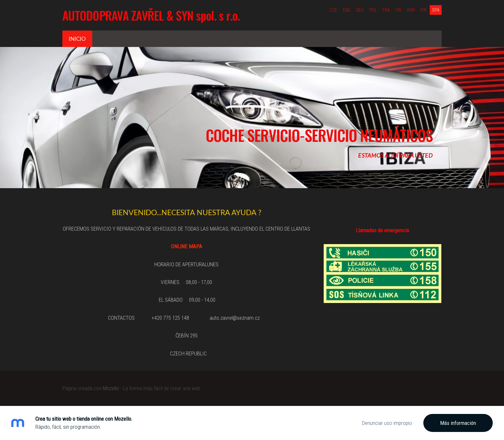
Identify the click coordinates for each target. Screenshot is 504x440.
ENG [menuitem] (347, 10)
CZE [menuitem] (333, 10)
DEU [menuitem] (360, 10)
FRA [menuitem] (386, 10)
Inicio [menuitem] (77, 39)
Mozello (111, 388)
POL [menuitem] (373, 10)
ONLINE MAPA (187, 246)
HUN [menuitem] (411, 10)
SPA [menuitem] (436, 10)
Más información (458, 423)
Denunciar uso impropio (387, 423)
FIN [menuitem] (423, 10)
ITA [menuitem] (398, 10)
